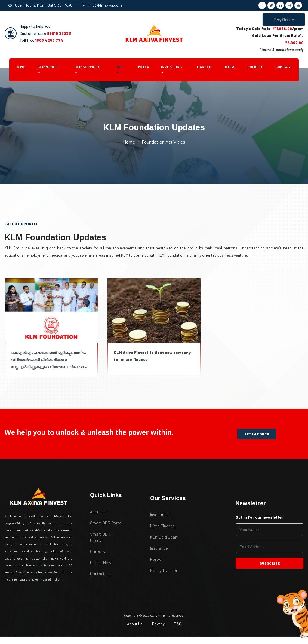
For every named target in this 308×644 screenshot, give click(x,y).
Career (204, 67)
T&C (178, 624)
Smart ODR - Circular (101, 537)
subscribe (269, 563)
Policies (255, 67)
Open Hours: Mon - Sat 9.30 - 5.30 (40, 5)
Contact (284, 67)
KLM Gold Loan (164, 537)
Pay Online (284, 19)
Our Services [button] (87, 67)
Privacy (158, 624)
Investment (160, 515)
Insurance (159, 548)
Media (143, 67)
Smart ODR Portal (106, 523)
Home (23, 66)
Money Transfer (164, 570)
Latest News (102, 562)
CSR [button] (119, 67)
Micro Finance (163, 526)
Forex (155, 559)
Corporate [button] (48, 67)
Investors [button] (171, 67)
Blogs (229, 67)
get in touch (257, 434)
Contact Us (100, 574)
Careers (97, 551)
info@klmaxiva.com (102, 5)
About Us (98, 512)
